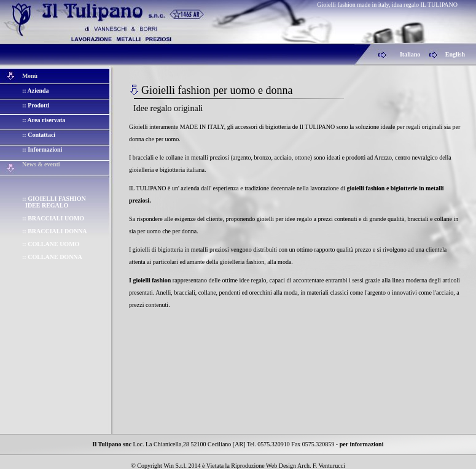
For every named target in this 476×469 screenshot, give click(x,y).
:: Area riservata (44, 120)
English (455, 54)
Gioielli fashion (28, 5)
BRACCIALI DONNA (57, 231)
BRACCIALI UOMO (56, 218)
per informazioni (362, 444)
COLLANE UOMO (53, 244)
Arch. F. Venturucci (321, 466)
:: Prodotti (36, 105)
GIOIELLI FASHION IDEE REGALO (54, 202)
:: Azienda (36, 91)
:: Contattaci (39, 135)
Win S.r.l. (175, 466)
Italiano (410, 54)
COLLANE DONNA (55, 257)
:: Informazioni (42, 149)
